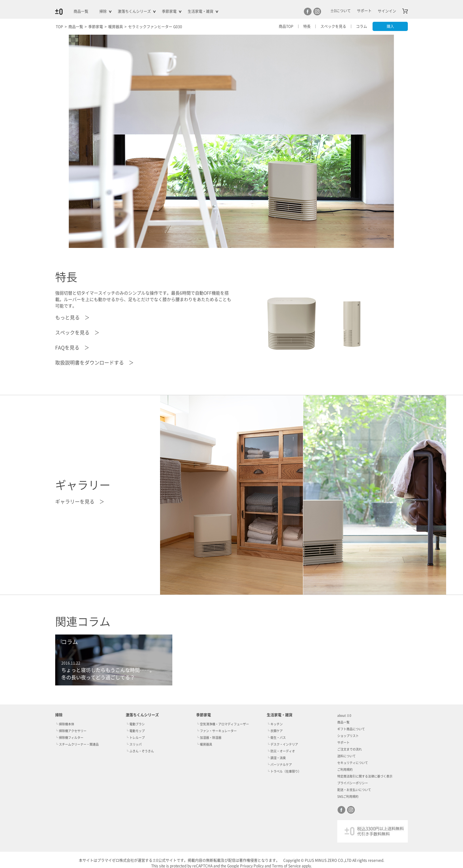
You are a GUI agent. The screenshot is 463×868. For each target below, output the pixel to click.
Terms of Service (286, 866)
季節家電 (169, 11)
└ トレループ (135, 738)
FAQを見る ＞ (72, 348)
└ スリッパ (134, 744)
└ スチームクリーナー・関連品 (77, 744)
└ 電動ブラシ (135, 724)
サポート (343, 743)
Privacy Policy (252, 866)
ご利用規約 (345, 770)
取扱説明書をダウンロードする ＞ (94, 363)
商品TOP (286, 26)
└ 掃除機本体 (65, 724)
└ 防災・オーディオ (281, 751)
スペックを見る (333, 26)
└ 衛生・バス (276, 738)
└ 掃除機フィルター (69, 738)
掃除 (103, 11)
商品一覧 (81, 11)
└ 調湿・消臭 (276, 758)
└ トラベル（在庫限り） (284, 771)
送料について (346, 756)
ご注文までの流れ (350, 749)
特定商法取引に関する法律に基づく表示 (365, 776)
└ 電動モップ (135, 731)
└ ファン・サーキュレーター (216, 731)
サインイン (387, 11)
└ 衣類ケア (275, 731)
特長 (307, 26)
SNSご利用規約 (348, 797)
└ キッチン (275, 724)
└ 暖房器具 (204, 744)
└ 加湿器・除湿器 (209, 738)
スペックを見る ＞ (77, 333)
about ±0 (344, 716)
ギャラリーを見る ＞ (80, 502)
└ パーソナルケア (279, 765)
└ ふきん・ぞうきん (140, 751)
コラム (361, 26)
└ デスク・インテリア (282, 744)
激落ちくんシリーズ (134, 11)
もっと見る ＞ (72, 318)
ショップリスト (348, 736)
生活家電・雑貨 (201, 11)
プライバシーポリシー (353, 783)
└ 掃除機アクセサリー (71, 731)
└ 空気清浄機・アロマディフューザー (223, 724)
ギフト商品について (351, 729)
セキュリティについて (353, 763)
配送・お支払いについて (354, 790)
